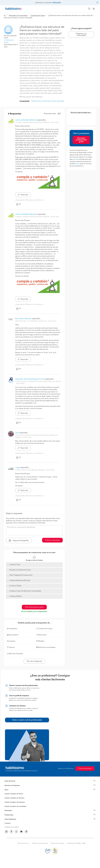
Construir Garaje (15, 586)
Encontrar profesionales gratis (81, 140)
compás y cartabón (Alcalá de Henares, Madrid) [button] (32, 122)
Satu (17, 433)
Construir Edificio (16, 596)
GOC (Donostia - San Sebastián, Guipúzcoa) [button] (31, 321)
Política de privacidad (40, 843)
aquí (75, 159)
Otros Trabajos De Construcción (21, 575)
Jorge (18, 468)
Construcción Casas (38, 16)
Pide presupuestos (85, 769)
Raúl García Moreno (23, 319)
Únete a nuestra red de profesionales (27, 720)
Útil (19, 204)
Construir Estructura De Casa (20, 580)
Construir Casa (15, 565)
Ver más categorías (34, 661)
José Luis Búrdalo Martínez (26, 120)
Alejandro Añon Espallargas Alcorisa (30, 379)
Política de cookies (57, 843)
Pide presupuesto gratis (34, 607)
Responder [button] (23, 195)
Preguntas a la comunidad (18, 16)
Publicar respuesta (52, 540)
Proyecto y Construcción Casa (20, 570)
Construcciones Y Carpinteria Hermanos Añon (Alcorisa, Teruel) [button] (38, 381)
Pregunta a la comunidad (81, 35)
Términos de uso (23, 843)
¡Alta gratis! (57, 3)
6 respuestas (25, 101)
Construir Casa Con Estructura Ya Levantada (25, 591)
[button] (8, 30)
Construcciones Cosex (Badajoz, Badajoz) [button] (30, 470)
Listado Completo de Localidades (15, 806)
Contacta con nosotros (12, 827)
